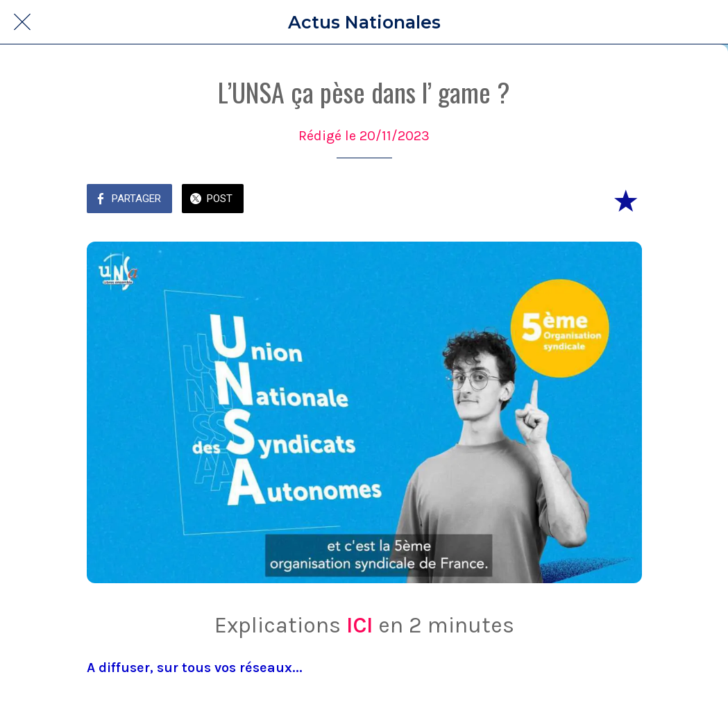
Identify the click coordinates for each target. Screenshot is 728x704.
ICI (359, 625)
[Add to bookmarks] (625, 200)
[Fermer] (22, 22)
